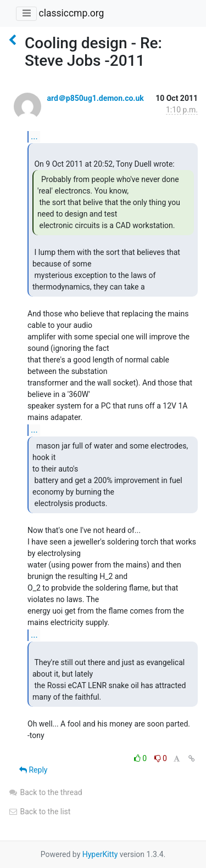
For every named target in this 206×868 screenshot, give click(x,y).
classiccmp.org (71, 13)
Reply (33, 770)
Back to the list (39, 812)
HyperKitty (100, 854)
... (34, 136)
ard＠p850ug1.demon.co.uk (95, 98)
